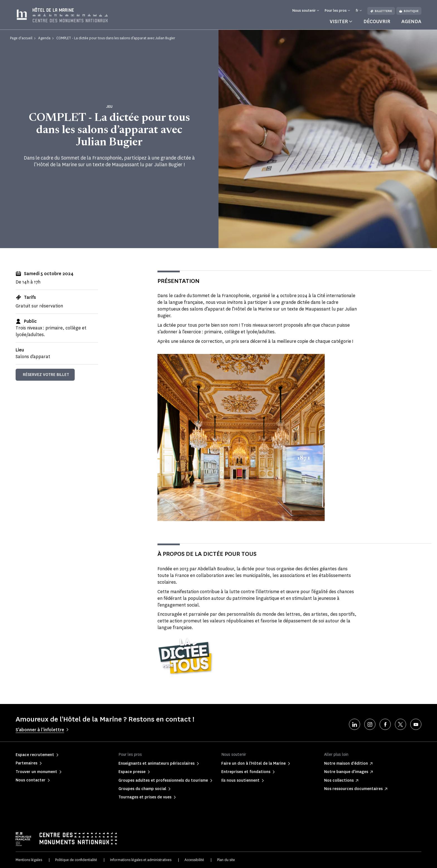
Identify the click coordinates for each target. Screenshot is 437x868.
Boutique (409, 11)
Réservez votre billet (46, 375)
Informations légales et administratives (141, 860)
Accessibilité (194, 860)
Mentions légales (29, 860)
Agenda (411, 21)
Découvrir (377, 21)
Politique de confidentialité (76, 860)
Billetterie (381, 11)
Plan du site (226, 860)
